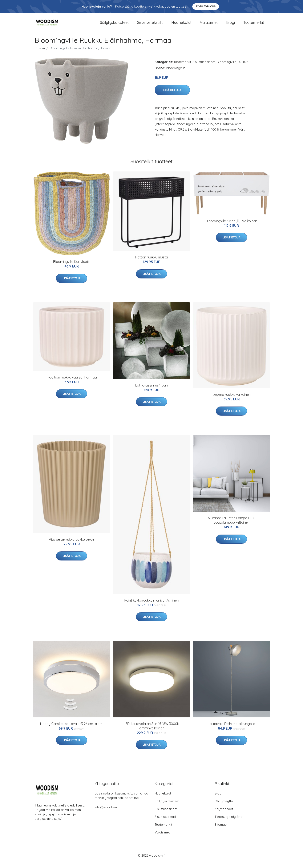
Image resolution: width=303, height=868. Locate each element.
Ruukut (243, 67)
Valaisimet (209, 25)
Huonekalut (181, 25)
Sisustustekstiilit (150, 25)
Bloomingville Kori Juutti (72, 267)
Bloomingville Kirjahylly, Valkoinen (231, 226)
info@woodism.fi (107, 812)
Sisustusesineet (204, 67)
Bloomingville (227, 67)
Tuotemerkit (254, 25)
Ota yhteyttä (224, 806)
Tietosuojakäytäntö (229, 822)
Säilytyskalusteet (114, 25)
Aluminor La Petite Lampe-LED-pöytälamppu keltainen (232, 526)
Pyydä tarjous (206, 6)
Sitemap (221, 830)
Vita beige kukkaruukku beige (72, 545)
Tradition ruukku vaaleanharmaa (72, 383)
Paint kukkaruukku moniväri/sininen (151, 606)
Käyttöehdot (224, 814)
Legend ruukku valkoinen (232, 400)
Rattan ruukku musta (152, 263)
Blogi (231, 25)
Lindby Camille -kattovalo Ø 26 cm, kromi (72, 729)
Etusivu (40, 53)
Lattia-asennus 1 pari (151, 391)
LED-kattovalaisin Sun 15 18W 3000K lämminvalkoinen (151, 731)
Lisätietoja (172, 95)
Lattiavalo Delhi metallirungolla (232, 729)
